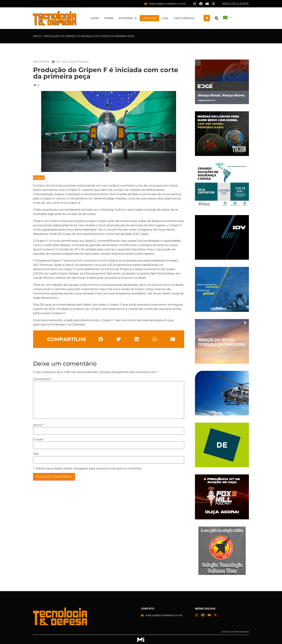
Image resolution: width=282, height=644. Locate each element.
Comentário (43, 379)
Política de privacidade (235, 632)
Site (36, 454)
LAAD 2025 (149, 18)
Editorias (128, 18)
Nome (38, 425)
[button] (216, 18)
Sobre (109, 18)
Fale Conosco (184, 18)
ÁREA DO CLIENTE (236, 4)
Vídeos (39, 178)
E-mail (39, 440)
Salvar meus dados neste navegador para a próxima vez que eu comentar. (89, 468)
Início (37, 36)
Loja (165, 18)
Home (95, 18)
